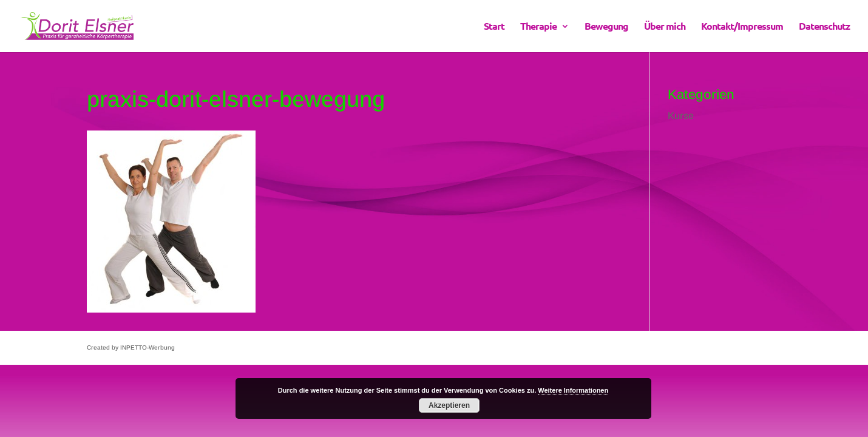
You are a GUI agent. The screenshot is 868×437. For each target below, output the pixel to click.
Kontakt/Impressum (742, 27)
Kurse (681, 116)
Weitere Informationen (573, 390)
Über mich (665, 27)
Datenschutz (824, 27)
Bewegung (606, 27)
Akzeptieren (449, 405)
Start (494, 27)
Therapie (538, 27)
